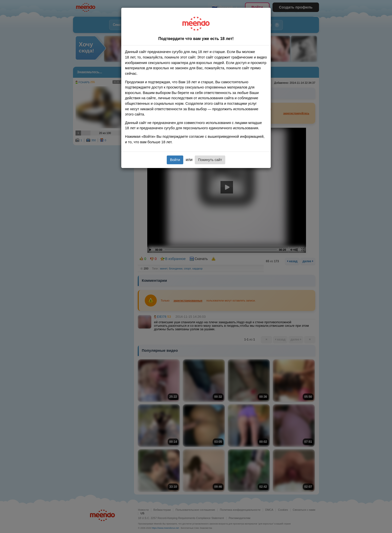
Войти (175, 160)
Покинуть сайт (210, 160)
